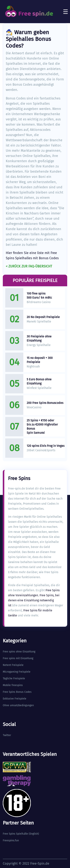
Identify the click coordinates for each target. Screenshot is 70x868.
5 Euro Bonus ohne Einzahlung (39, 381)
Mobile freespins (13, 685)
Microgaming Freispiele (17, 672)
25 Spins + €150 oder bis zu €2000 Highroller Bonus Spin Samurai (42, 427)
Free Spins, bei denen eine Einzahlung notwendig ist (34, 600)
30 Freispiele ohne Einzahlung (39, 338)
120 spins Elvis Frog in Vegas (46, 446)
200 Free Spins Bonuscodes (45, 403)
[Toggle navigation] (66, 12)
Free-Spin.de (40, 864)
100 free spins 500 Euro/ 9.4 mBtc (39, 296)
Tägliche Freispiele (14, 678)
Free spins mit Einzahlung (18, 658)
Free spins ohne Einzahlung (19, 652)
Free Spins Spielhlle (15, 834)
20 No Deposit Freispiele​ (43, 317)
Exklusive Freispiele (15, 699)
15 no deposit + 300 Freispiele (40, 360)
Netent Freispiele (13, 665)
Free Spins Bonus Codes (17, 692)
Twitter (7, 735)
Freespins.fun (11, 840)
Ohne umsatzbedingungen (18, 705)
